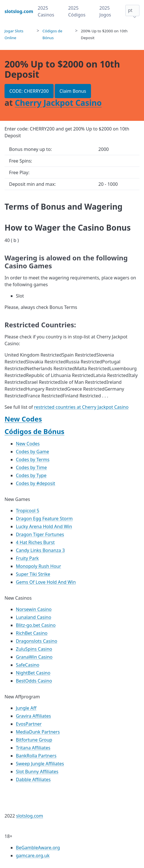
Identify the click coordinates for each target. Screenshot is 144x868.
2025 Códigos (77, 11)
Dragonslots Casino (37, 641)
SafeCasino (28, 665)
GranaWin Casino (34, 657)
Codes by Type (31, 475)
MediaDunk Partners (38, 732)
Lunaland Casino (34, 617)
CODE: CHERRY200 (29, 91)
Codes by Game (32, 452)
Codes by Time (31, 467)
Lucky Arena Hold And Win (44, 526)
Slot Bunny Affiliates (37, 772)
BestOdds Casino (34, 681)
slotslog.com (30, 816)
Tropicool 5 (28, 511)
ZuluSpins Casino (34, 649)
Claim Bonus (73, 91)
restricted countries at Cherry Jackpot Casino (81, 407)
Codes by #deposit (36, 483)
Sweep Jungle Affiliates (40, 764)
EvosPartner (29, 724)
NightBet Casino (33, 673)
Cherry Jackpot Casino (58, 103)
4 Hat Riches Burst (35, 542)
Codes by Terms (33, 460)
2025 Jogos (105, 11)
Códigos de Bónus (34, 431)
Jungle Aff (26, 708)
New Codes (23, 419)
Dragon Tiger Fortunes (40, 534)
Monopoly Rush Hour (38, 566)
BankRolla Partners (36, 756)
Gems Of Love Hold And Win (46, 582)
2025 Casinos (46, 11)
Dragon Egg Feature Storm (44, 519)
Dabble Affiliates (33, 779)
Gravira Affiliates (33, 716)
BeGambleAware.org (38, 848)
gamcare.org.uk (33, 856)
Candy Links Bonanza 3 (40, 550)
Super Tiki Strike (33, 574)
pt (130, 10)
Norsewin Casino (34, 609)
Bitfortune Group (34, 740)
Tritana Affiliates (33, 748)
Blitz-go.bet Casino (36, 625)
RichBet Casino (32, 633)
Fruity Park (27, 558)
